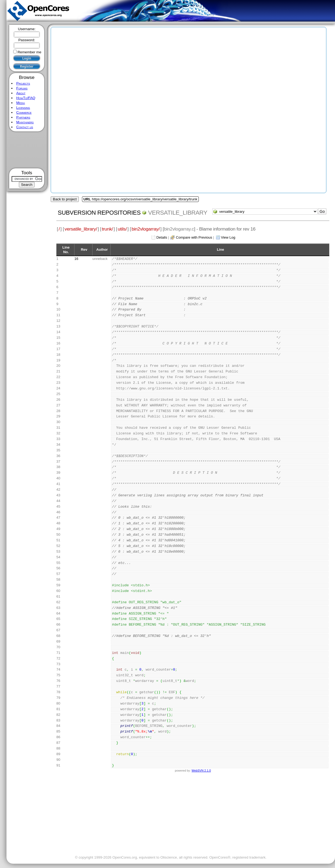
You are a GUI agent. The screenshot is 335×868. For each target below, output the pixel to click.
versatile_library (178, 213)
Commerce (24, 112)
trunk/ (107, 229)
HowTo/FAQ (26, 98)
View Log (228, 237)
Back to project (65, 199)
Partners (23, 117)
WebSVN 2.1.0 (201, 771)
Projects (23, 83)
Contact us (25, 127)
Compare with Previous (194, 237)
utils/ (122, 229)
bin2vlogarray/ (146, 229)
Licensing (23, 108)
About (21, 93)
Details (162, 237)
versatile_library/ (81, 229)
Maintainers (25, 122)
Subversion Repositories (99, 213)
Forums (22, 88)
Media (20, 103)
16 (76, 259)
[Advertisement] (27, 150)
